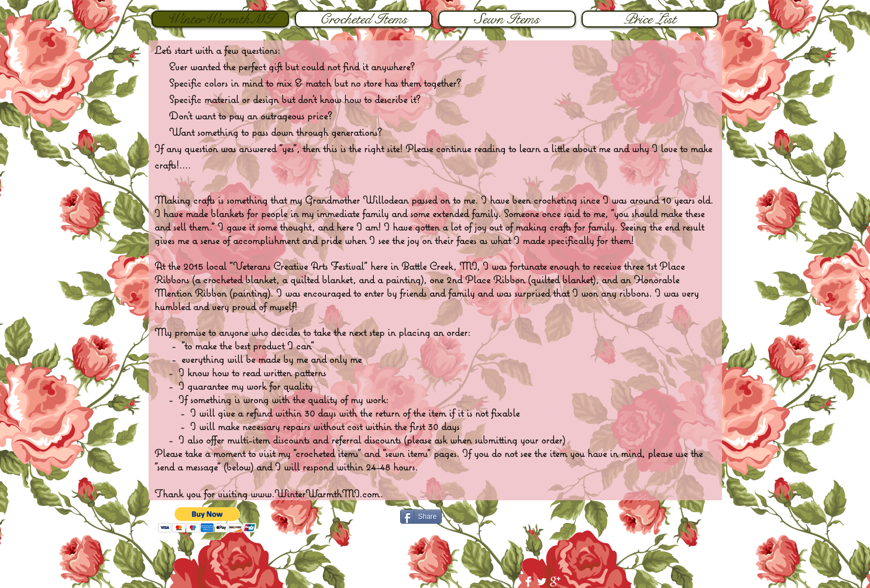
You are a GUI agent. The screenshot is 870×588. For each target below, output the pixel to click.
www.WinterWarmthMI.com (315, 494)
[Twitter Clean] (542, 582)
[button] (207, 520)
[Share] (421, 517)
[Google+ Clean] (555, 582)
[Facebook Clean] (528, 582)
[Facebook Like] (637, 520)
